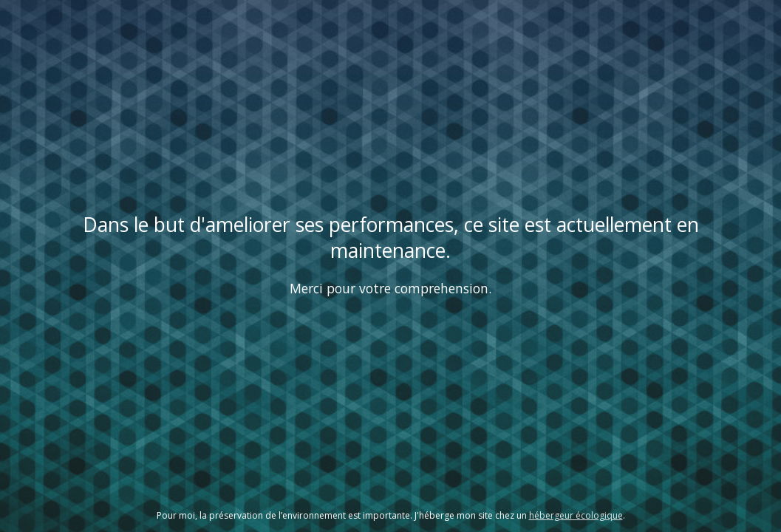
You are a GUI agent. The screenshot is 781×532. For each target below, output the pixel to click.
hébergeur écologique (576, 515)
